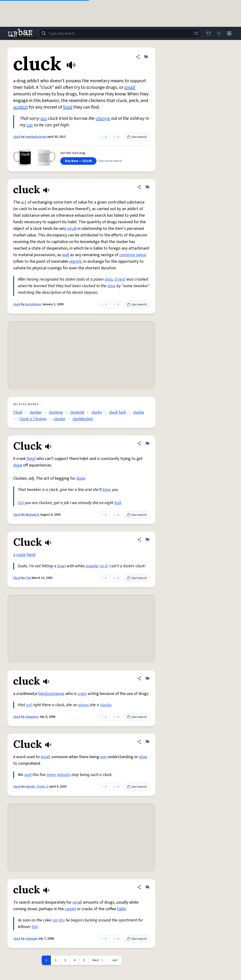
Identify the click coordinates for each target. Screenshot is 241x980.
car (30, 125)
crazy (82, 694)
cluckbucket (83, 419)
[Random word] (196, 33)
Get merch (137, 137)
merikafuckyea (36, 137)
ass (44, 118)
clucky (97, 412)
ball (118, 503)
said (28, 775)
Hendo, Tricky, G (37, 787)
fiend (31, 459)
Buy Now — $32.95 (78, 161)
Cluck (18, 412)
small (130, 87)
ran (55, 920)
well (66, 255)
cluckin (60, 419)
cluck (17, 137)
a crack (19, 555)
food (68, 107)
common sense (133, 255)
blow (107, 490)
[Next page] (98, 960)
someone (56, 694)
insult (46, 757)
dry (62, 920)
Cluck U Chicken (33, 419)
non (103, 757)
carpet (70, 909)
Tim (28, 578)
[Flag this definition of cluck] (146, 57)
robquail (31, 939)
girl (29, 705)
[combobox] (120, 33)
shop (109, 279)
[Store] (209, 33)
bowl (61, 566)
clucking (56, 412)
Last (115, 960)
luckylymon (33, 304)
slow (143, 757)
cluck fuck (117, 412)
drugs (83, 705)
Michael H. (33, 515)
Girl (21, 503)
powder (92, 566)
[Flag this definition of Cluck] (147, 443)
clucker (36, 412)
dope (18, 465)
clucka (138, 412)
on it (104, 566)
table (121, 909)
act (24, 202)
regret (74, 261)
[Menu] (229, 33)
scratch (20, 107)
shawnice (32, 717)
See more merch (110, 161)
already (64, 775)
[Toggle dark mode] (219, 33)
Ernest (120, 279)
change (103, 118)
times (51, 775)
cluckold (77, 412)
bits (35, 927)
